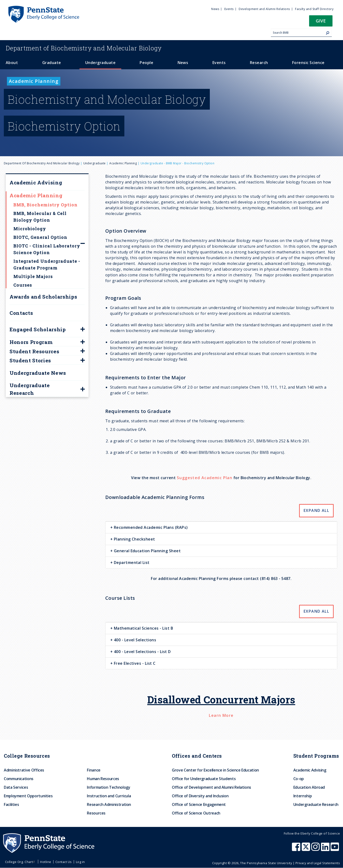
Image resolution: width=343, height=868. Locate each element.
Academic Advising (36, 182)
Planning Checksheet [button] (134, 539)
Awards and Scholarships (43, 297)
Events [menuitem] (229, 9)
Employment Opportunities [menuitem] (28, 796)
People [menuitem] (146, 63)
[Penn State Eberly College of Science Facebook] (297, 849)
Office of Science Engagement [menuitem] (199, 804)
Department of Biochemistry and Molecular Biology (42, 163)
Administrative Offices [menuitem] (24, 770)
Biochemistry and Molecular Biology (84, 48)
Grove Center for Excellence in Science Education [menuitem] (215, 770)
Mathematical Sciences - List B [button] (143, 628)
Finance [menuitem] (94, 770)
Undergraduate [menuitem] (100, 63)
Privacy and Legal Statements (318, 863)
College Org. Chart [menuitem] (21, 862)
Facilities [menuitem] (11, 804)
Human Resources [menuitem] (103, 779)
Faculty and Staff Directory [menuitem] (314, 9)
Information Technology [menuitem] (108, 787)
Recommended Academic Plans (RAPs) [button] (150, 527)
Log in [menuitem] (80, 862)
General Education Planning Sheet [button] (147, 551)
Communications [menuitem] (19, 779)
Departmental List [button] (131, 563)
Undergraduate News (38, 373)
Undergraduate (95, 163)
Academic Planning (123, 163)
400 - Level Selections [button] (134, 640)
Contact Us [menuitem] (64, 862)
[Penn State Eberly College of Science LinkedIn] (326, 849)
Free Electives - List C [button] (134, 663)
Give (321, 21)
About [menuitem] (12, 63)
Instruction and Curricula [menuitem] (109, 796)
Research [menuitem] (259, 63)
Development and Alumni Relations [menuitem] (264, 9)
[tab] (221, 527)
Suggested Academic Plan (205, 478)
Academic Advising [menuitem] (310, 770)
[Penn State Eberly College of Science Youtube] (335, 849)
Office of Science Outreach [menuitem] (196, 813)
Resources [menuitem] (96, 813)
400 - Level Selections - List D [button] (142, 652)
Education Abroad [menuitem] (309, 787)
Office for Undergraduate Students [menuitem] (204, 779)
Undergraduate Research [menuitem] (316, 804)
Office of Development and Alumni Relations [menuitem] (211, 787)
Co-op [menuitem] (299, 779)
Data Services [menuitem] (16, 787)
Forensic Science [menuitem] (308, 63)
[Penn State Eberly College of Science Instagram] (316, 849)
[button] (321, 22)
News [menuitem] (215, 9)
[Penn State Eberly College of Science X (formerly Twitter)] (306, 849)
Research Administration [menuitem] (109, 804)
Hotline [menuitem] (46, 862)
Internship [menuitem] (303, 796)
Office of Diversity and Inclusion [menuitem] (200, 796)
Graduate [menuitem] (52, 63)
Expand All (316, 510)
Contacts (21, 313)
